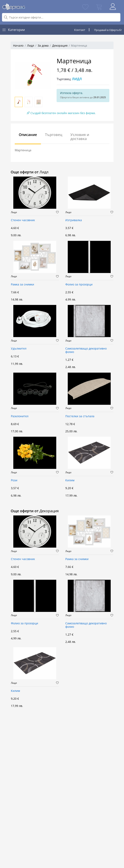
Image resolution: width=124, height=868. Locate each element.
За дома (43, 45)
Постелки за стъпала (80, 416)
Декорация (60, 45)
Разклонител (20, 416)
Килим (70, 480)
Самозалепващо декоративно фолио (86, 350)
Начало (18, 45)
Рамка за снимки (22, 285)
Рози (14, 480)
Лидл (31, 45)
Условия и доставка (80, 137)
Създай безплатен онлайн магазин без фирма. (61, 113)
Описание (28, 135)
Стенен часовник (23, 220)
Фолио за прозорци (79, 285)
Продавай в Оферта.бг (108, 30)
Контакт (80, 30)
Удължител (19, 349)
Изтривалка (74, 220)
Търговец (54, 135)
